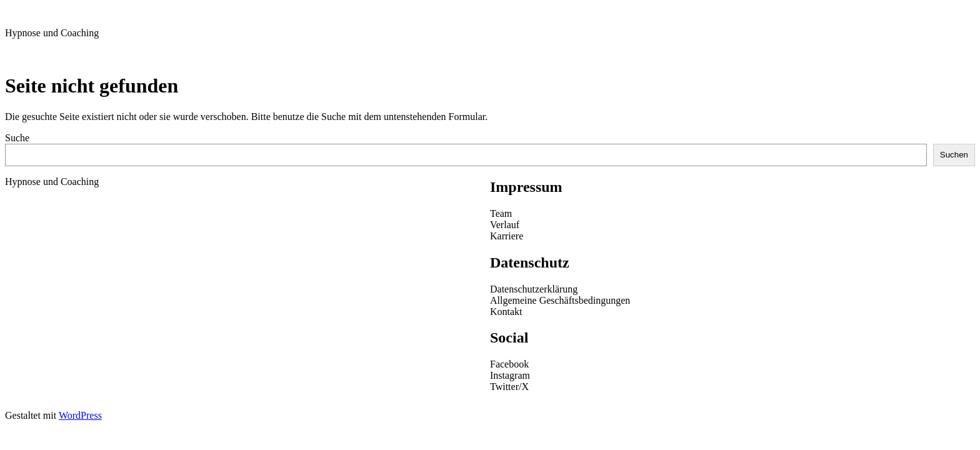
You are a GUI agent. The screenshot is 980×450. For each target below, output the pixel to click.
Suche (17, 138)
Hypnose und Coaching (52, 33)
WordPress (80, 415)
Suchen (954, 155)
